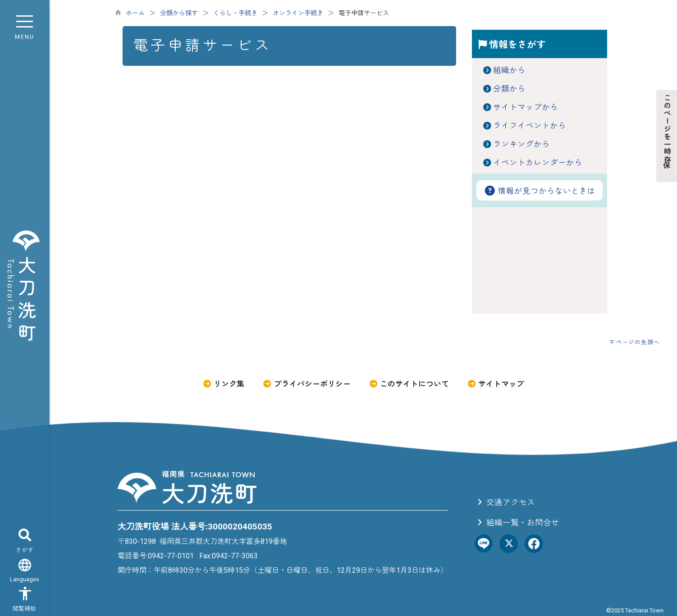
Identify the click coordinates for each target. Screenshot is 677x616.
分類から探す (179, 13)
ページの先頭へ (638, 342)
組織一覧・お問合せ (517, 523)
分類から (509, 89)
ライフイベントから (530, 126)
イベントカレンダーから (538, 163)
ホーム (135, 13)
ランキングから (521, 144)
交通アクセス (505, 502)
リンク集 (223, 384)
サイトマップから (526, 107)
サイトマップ (496, 384)
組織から (509, 70)
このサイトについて (409, 384)
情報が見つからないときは (540, 191)
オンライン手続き (298, 13)
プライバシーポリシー (306, 384)
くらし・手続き (235, 13)
